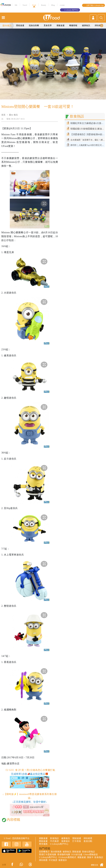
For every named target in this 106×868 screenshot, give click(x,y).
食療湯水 (66, 841)
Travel (25, 5)
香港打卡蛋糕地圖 (48, 854)
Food (34, 5)
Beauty (44, 5)
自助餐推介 (44, 852)
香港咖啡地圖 (64, 854)
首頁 (3, 115)
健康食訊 (86, 25)
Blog (53, 5)
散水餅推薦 (56, 852)
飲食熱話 (54, 838)
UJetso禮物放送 (91, 854)
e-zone (62, 5)
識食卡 (90, 857)
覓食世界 (48, 25)
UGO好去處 (77, 854)
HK (16, 5)
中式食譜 (54, 841)
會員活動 (88, 841)
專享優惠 (43, 844)
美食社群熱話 (88, 852)
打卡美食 (77, 841)
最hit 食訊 (13, 115)
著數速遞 (60, 25)
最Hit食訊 (7, 26)
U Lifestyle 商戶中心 (71, 10)
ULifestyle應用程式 (67, 857)
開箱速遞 (20, 25)
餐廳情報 (73, 25)
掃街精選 (99, 25)
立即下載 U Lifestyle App (95, 5)
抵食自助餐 (34, 25)
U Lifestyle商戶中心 (59, 844)
